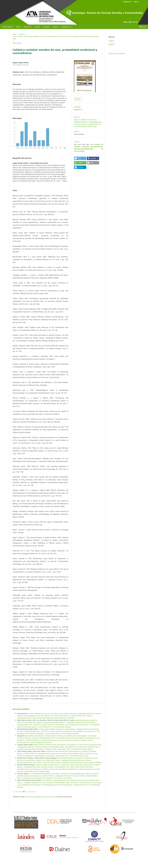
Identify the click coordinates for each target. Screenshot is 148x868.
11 (26, 792)
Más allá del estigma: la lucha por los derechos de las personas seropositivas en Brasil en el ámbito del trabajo (57, 759)
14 (33, 792)
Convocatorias (7, 27)
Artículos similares (21, 709)
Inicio (18, 27)
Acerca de (28, 27)
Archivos (46, 27)
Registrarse (127, 2)
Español (112, 44)
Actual (37, 27)
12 (28, 792)
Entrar (136, 2)
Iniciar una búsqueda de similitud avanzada (41, 797)
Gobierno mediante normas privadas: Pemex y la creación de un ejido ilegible (58, 736)
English (111, 41)
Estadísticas (66, 27)
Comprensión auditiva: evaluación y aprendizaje (57, 729)
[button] (80, 158)
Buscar (143, 27)
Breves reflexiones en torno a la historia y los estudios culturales (53, 713)
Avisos (55, 27)
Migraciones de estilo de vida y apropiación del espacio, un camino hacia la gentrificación (68, 745)
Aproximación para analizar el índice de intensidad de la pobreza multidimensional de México (57, 721)
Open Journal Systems (117, 54)
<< (14, 792)
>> (36, 792)
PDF (79, 99)
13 (30, 792)
